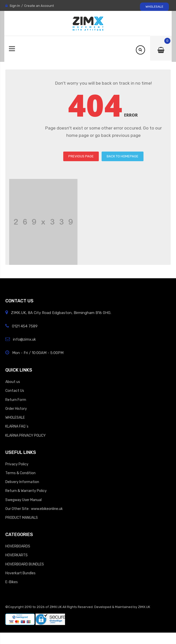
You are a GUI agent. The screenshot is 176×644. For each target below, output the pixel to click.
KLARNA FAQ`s (17, 426)
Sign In (15, 6)
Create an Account (39, 6)
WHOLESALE (154, 7)
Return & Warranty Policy (26, 491)
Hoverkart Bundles (20, 573)
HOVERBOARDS (18, 546)
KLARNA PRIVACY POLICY (26, 435)
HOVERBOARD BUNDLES (25, 564)
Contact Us (15, 391)
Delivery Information (22, 482)
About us (13, 382)
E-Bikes (12, 582)
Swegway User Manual (23, 500)
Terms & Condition (20, 473)
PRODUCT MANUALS (22, 518)
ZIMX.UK (56, 607)
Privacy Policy (17, 464)
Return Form (16, 400)
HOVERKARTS (17, 555)
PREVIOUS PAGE (81, 156)
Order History (16, 409)
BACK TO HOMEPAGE (123, 156)
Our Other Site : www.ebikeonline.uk (34, 509)
